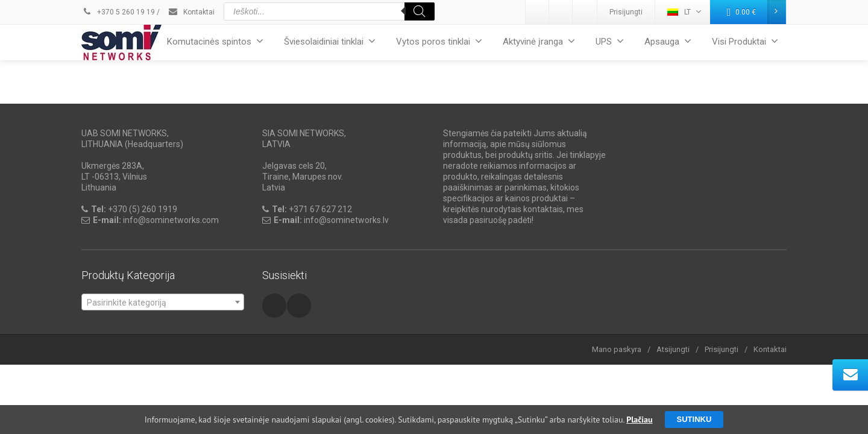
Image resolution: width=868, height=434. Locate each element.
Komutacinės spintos (215, 41)
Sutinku (694, 419)
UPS (610, 41)
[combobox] (163, 302)
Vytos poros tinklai (439, 41)
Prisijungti (626, 12)
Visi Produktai (745, 41)
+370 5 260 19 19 (118, 12)
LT (684, 12)
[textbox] (163, 303)
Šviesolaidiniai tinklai (330, 41)
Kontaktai (191, 12)
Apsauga (668, 41)
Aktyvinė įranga (539, 41)
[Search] (420, 11)
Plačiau (639, 420)
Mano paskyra (617, 349)
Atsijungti (673, 349)
